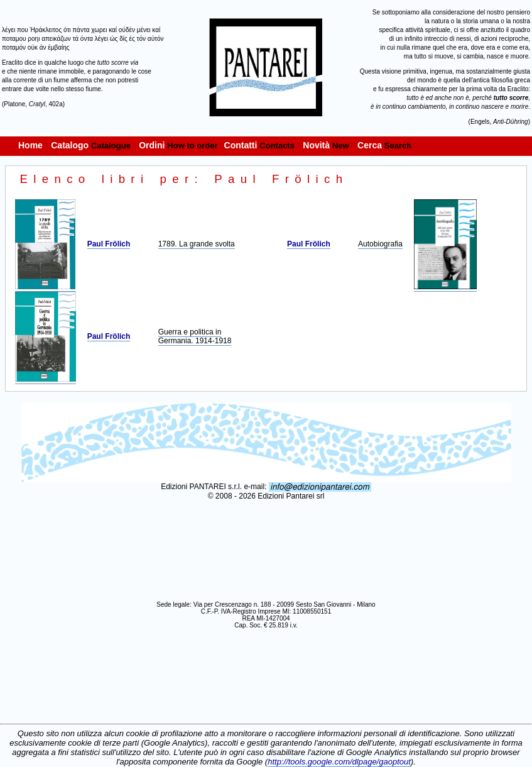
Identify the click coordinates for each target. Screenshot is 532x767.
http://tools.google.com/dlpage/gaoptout (339, 762)
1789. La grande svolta (197, 244)
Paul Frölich (109, 244)
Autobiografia (380, 244)
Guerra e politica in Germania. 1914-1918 (195, 336)
